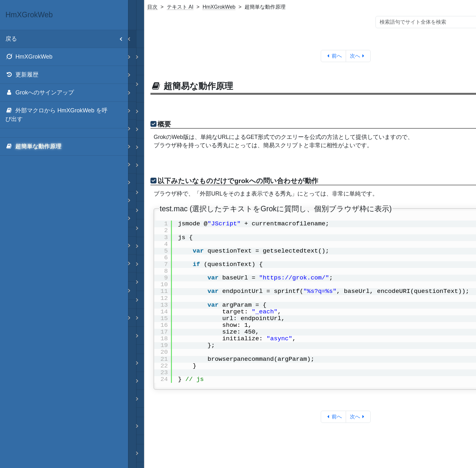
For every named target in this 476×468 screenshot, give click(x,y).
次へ (358, 56)
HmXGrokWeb (219, 7)
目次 (152, 7)
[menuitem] (64, 57)
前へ (333, 56)
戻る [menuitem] (67, 39)
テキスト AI (180, 7)
